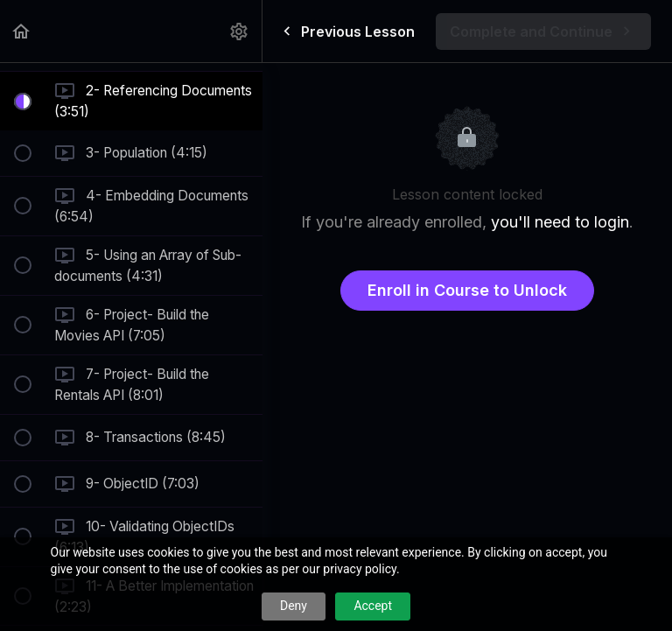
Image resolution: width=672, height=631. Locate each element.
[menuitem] (240, 31)
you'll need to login (560, 222)
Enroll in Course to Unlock (467, 290)
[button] (22, 31)
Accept (373, 606)
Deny (294, 606)
